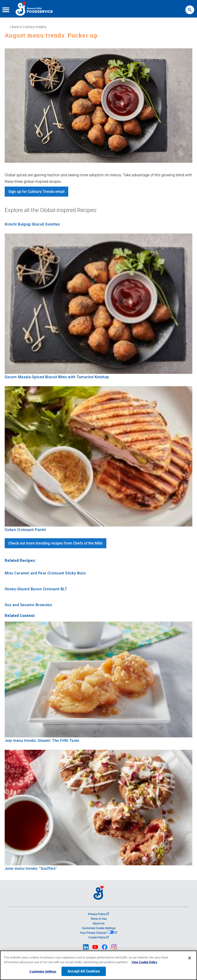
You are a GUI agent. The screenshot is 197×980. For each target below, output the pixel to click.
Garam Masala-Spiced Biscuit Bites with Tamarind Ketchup (57, 377)
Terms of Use (98, 919)
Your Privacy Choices (98, 933)
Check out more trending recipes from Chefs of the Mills (56, 543)
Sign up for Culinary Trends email (36, 192)
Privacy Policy (98, 914)
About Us (99, 923)
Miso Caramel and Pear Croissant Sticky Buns (45, 573)
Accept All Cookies (84, 971)
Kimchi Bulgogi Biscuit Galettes (32, 224)
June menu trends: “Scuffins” (31, 869)
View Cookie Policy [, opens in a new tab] (144, 962)
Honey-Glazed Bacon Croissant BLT (36, 589)
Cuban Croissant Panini (25, 530)
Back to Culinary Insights (29, 27)
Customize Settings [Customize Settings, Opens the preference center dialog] (43, 971)
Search (190, 8)
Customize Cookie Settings (99, 928)
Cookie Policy (98, 938)
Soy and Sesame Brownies (28, 605)
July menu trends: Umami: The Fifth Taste (42, 741)
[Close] (190, 958)
